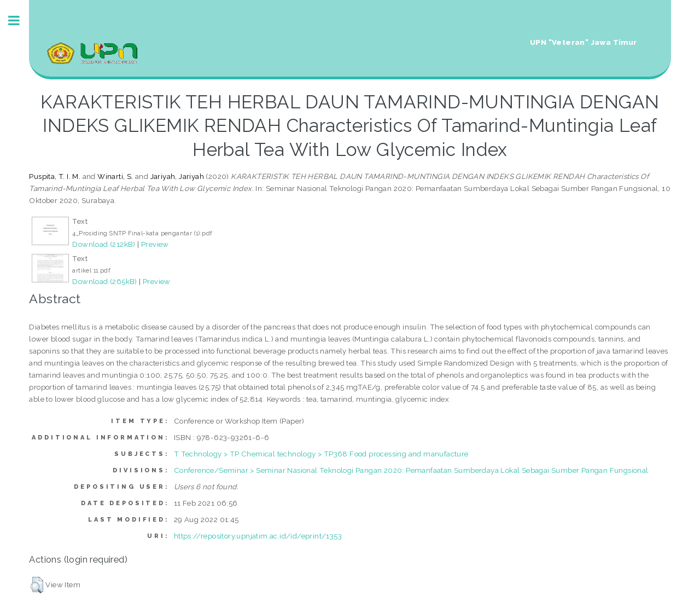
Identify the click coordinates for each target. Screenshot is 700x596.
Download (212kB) (104, 244)
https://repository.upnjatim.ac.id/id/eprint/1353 (258, 536)
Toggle (20, 21)
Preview (155, 244)
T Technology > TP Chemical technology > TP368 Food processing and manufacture (321, 454)
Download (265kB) (104, 281)
